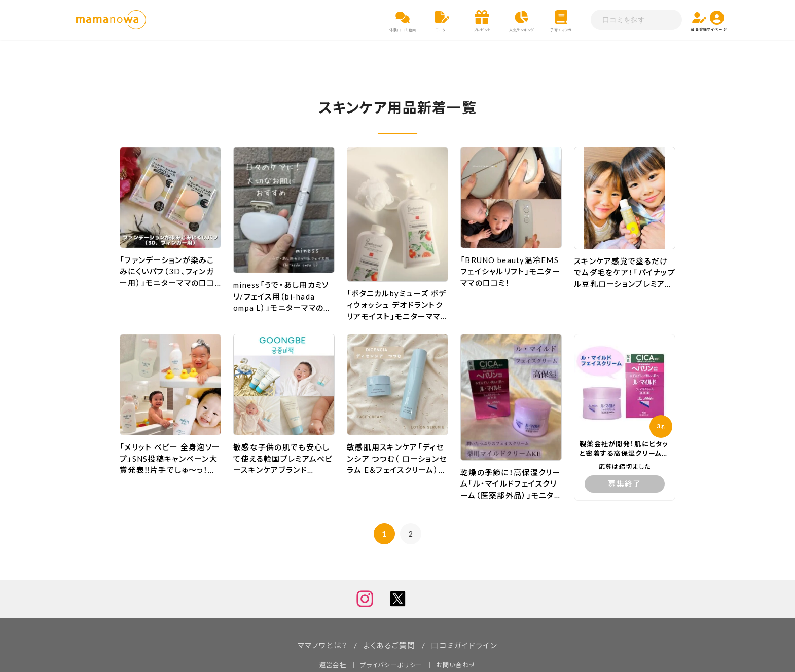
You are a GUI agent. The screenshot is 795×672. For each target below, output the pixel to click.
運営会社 (329, 629)
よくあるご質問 (389, 610)
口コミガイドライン (467, 610)
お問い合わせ (459, 629)
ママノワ (364, 654)
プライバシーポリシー (391, 629)
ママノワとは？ (319, 610)
